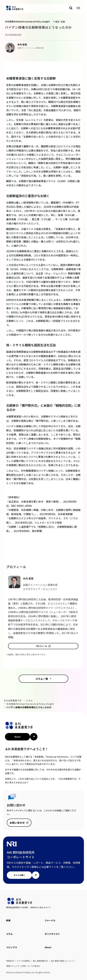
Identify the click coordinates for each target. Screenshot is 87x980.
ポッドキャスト (52, 934)
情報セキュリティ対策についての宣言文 (23, 966)
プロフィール (41, 646)
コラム (29, 700)
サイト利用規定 (23, 961)
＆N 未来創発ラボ (13, 700)
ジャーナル (50, 920)
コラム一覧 (42, 679)
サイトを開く (19, 875)
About (17, 737)
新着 (8, 920)
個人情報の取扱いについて (62, 961)
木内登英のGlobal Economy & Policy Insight (30, 704)
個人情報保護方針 (40, 961)
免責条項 (10, 961)
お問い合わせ (17, 823)
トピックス (12, 947)
